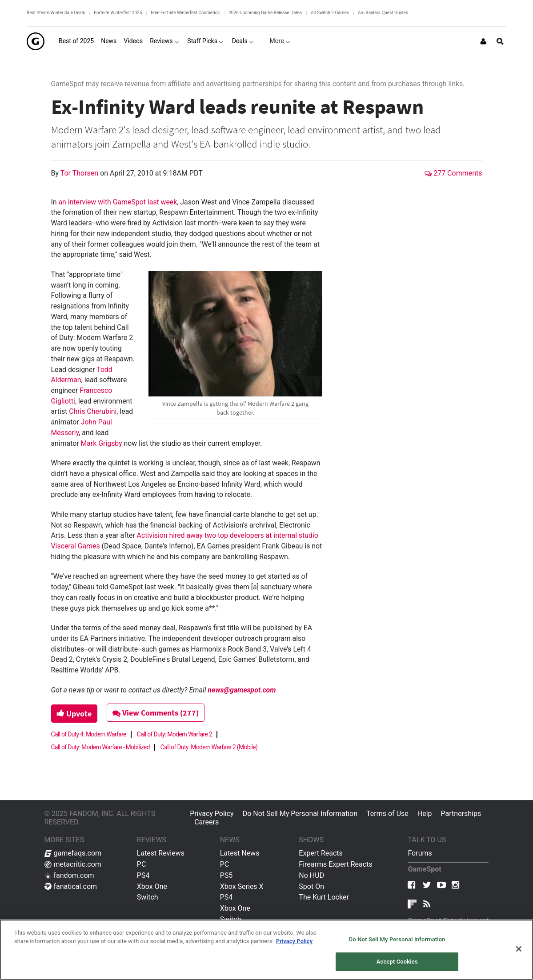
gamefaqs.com (73, 853)
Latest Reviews (161, 853)
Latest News (240, 853)
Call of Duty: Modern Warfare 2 (174, 734)
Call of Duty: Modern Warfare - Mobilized (100, 747)
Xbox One (152, 886)
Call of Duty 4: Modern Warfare (89, 734)
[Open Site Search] (500, 41)
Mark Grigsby (102, 443)
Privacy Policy (212, 814)
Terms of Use (387, 814)
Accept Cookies (397, 962)
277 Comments (453, 173)
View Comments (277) (156, 713)
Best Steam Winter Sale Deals (56, 13)
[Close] (519, 949)
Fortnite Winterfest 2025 (118, 13)
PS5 (226, 875)
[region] (266, 950)
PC (142, 864)
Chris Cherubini (93, 411)
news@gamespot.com (242, 690)
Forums (420, 853)
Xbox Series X (242, 886)
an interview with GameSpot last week (118, 202)
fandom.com (69, 875)
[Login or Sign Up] (483, 41)
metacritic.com (73, 864)
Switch (148, 897)
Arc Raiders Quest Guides (383, 13)
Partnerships (461, 814)
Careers (206, 822)
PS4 (143, 875)
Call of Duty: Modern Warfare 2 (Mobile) (209, 747)
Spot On (311, 886)
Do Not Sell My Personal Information (300, 814)
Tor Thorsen (80, 173)
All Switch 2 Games (330, 13)
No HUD (311, 875)
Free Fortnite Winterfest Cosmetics (185, 13)
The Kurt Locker (324, 897)
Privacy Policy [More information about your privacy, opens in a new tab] (294, 941)
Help (425, 814)
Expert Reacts (321, 853)
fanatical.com (71, 886)
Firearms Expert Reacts (335, 864)
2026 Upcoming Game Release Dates (265, 13)
